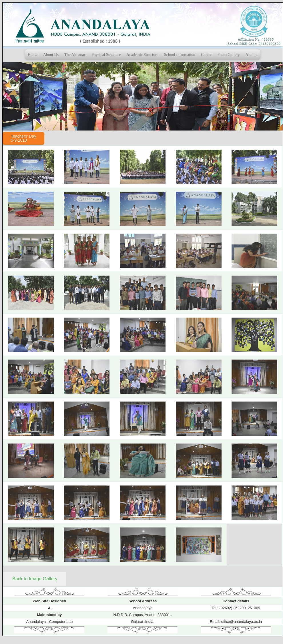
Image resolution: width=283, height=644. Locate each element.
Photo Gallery (228, 55)
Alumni (252, 55)
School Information (180, 55)
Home (33, 55)
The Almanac (75, 55)
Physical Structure (106, 55)
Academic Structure (142, 55)
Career (206, 55)
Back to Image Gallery (35, 579)
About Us (51, 55)
